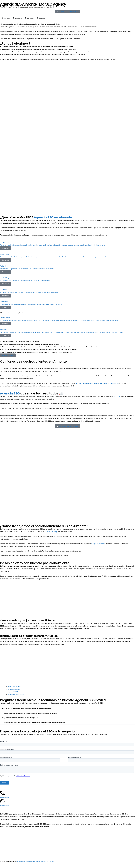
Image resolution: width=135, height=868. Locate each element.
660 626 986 (4, 797)
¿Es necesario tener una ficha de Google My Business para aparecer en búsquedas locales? (35, 722)
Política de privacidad (33, 861)
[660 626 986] (2, 793)
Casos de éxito (106, 4)
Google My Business (98, 544)
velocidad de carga (51, 532)
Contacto (117, 4)
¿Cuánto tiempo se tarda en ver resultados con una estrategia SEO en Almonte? (31, 713)
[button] (67, 709)
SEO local (117, 396)
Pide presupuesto (8, 355)
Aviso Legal (21, 861)
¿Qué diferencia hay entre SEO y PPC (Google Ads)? (22, 718)
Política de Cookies (48, 861)
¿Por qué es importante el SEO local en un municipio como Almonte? (28, 709)
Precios (95, 4)
